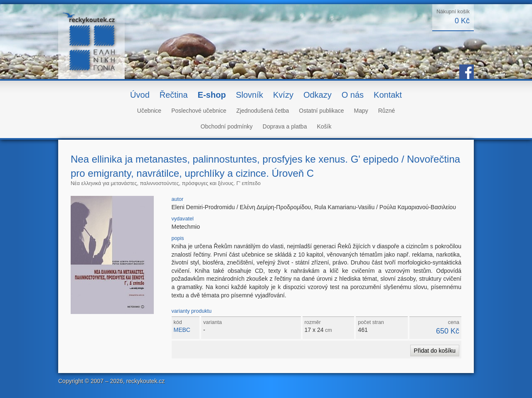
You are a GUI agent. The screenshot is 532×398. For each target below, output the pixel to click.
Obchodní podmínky (227, 126)
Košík (324, 126)
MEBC (182, 330)
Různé (387, 111)
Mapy (361, 111)
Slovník (249, 95)
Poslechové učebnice (199, 111)
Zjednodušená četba (262, 111)
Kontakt (388, 95)
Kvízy (283, 95)
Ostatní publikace (321, 111)
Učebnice (149, 111)
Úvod (140, 95)
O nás (353, 95)
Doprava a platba (285, 126)
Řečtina (174, 95)
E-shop (212, 95)
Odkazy (318, 95)
